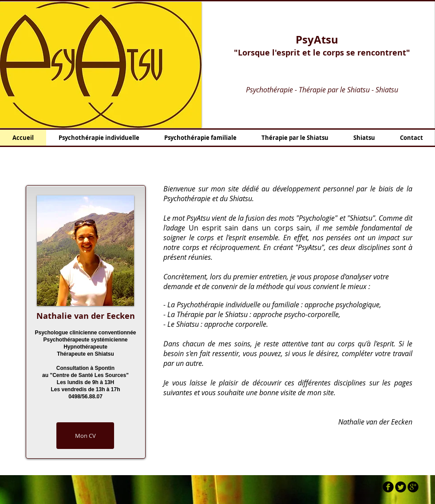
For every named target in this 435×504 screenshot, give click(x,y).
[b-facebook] (388, 487)
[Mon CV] (85, 436)
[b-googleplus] (413, 487)
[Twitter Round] (401, 487)
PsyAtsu (317, 40)
